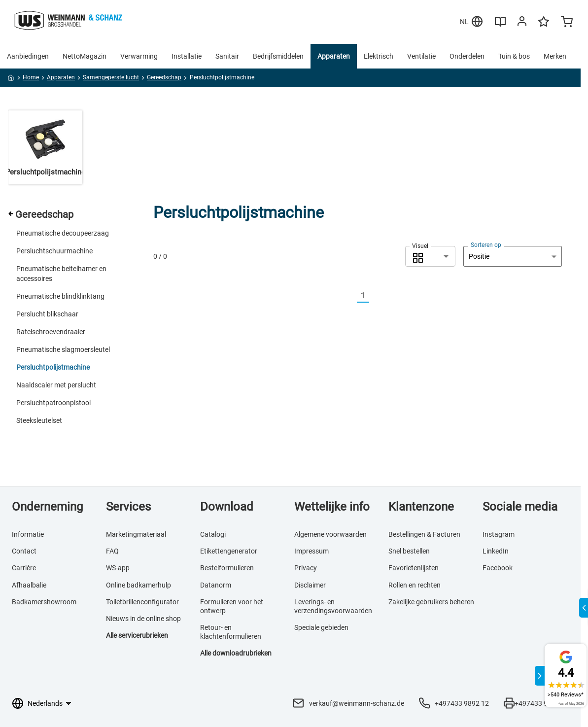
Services (128, 507)
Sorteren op (486, 245)
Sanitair (227, 56)
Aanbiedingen (28, 56)
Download (227, 507)
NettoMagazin (85, 56)
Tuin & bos (514, 56)
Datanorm (216, 585)
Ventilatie (421, 56)
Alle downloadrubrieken (236, 653)
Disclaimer (310, 585)
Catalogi (213, 534)
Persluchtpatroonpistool (53, 403)
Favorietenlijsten (414, 568)
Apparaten (334, 56)
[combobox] (430, 256)
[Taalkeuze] (49, 703)
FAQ (112, 551)
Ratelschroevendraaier (51, 332)
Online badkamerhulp (138, 585)
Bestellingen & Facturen (424, 534)
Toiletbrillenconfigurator (142, 602)
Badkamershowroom (44, 602)
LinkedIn (496, 551)
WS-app (118, 568)
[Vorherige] (351, 296)
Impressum (311, 551)
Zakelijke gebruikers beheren (431, 602)
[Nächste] (375, 296)
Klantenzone (421, 507)
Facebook (498, 568)
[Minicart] (567, 23)
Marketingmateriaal (136, 534)
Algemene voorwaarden (330, 534)
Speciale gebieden (321, 627)
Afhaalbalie (29, 585)
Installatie (187, 56)
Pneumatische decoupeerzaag (63, 233)
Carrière (24, 568)
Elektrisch (379, 56)
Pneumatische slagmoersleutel (63, 349)
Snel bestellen (409, 551)
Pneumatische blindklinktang (60, 296)
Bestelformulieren (227, 568)
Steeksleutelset (39, 420)
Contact (24, 551)
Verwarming (139, 56)
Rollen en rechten (415, 585)
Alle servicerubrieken (137, 635)
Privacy (306, 568)
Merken (555, 56)
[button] (430, 256)
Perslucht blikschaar (47, 314)
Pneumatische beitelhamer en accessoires (61, 274)
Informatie (28, 534)
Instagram (499, 534)
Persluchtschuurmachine (54, 251)
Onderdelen (467, 56)
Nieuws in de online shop (143, 619)
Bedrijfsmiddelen (278, 56)
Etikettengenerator (229, 551)
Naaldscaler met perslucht (56, 385)
